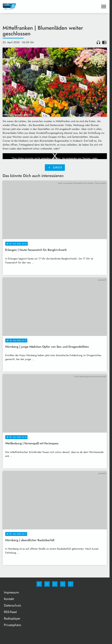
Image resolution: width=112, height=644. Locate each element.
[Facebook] (39, 584)
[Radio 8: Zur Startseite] (29, 7)
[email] (71, 584)
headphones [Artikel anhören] (98, 42)
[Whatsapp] (55, 584)
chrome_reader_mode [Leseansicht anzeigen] (104, 42)
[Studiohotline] (63, 584)
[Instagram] (47, 584)
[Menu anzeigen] (104, 7)
